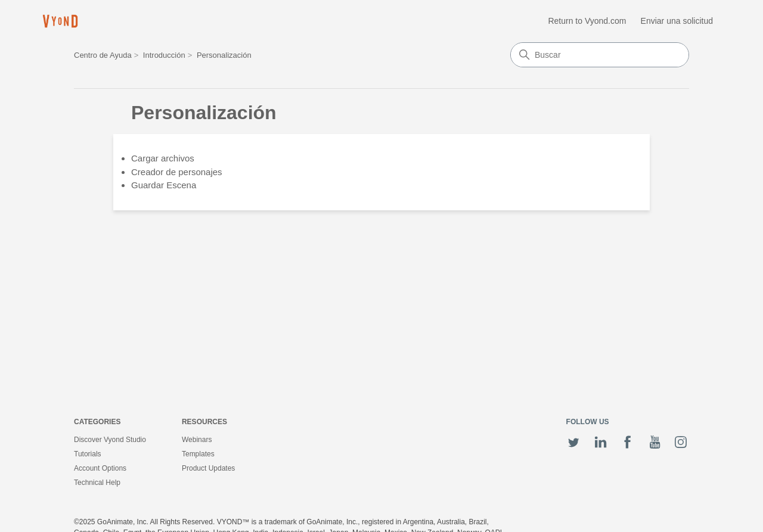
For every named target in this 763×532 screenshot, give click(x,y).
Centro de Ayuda (103, 55)
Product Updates (208, 468)
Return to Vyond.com (587, 21)
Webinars (197, 440)
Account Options (100, 468)
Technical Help (97, 483)
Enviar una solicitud (677, 21)
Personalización (224, 55)
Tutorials (88, 454)
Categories (97, 422)
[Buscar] (600, 55)
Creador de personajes (177, 172)
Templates (198, 454)
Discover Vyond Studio (110, 440)
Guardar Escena (164, 185)
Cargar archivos (163, 158)
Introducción (164, 55)
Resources (204, 422)
